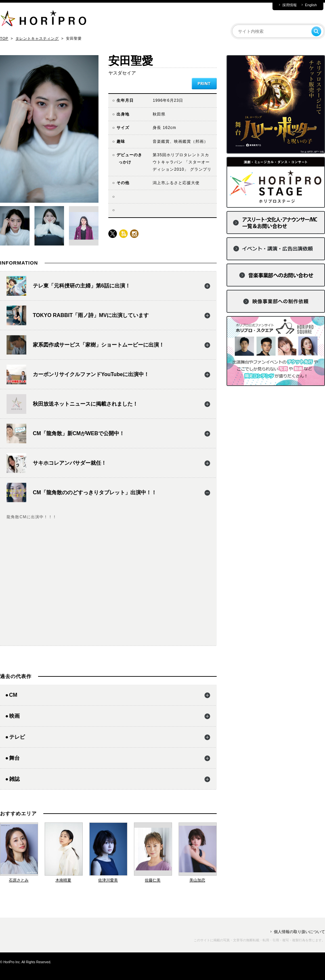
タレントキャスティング (37, 38)
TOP (4, 38)
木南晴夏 (63, 880)
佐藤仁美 (153, 880)
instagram (134, 234)
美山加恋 (197, 880)
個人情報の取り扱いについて (299, 932)
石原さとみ (19, 880)
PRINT (204, 84)
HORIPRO (43, 20)
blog (123, 234)
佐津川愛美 (108, 880)
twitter (113, 234)
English (311, 5)
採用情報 (290, 5)
